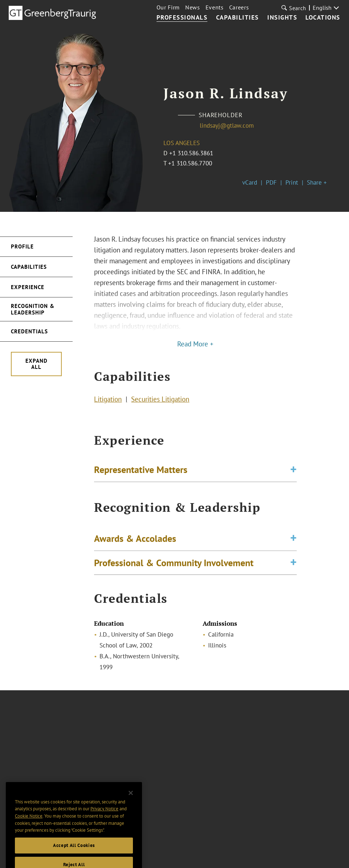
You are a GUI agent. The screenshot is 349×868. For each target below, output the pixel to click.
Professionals (182, 18)
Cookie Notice (29, 824)
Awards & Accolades (135, 541)
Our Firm (168, 7)
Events (215, 7)
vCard (250, 182)
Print (292, 182)
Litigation (108, 400)
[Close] (131, 801)
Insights (282, 18)
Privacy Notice (104, 817)
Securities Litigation (160, 400)
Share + (317, 182)
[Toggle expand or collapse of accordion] (293, 471)
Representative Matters (141, 471)
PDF (271, 182)
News (193, 7)
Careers (239, 7)
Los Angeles (182, 143)
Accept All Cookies (74, 853)
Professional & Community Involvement (174, 565)
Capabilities (238, 18)
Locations (323, 18)
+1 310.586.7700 (190, 163)
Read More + (195, 344)
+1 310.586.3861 (191, 153)
